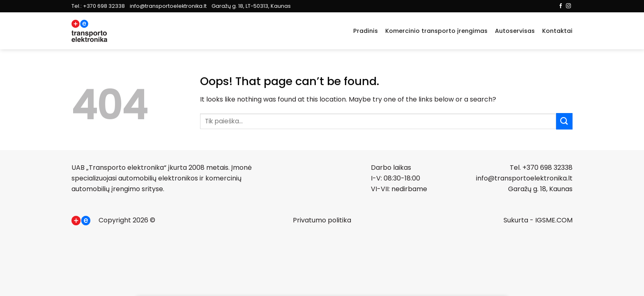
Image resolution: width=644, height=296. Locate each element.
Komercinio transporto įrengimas (436, 31)
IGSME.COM (554, 220)
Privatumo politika (322, 220)
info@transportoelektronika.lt (168, 6)
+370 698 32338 (104, 6)
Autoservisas (515, 31)
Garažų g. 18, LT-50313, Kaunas (251, 6)
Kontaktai (557, 31)
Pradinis (366, 31)
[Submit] (564, 121)
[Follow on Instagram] (568, 6)
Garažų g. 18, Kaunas (540, 189)
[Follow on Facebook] (561, 6)
